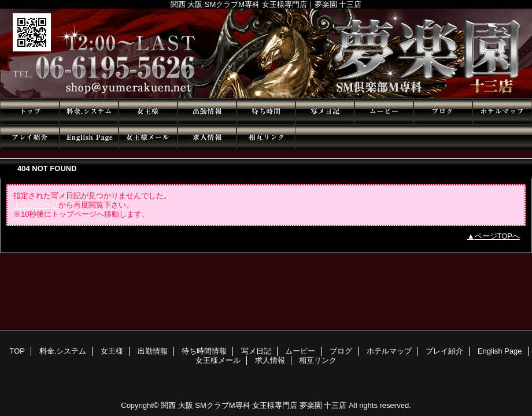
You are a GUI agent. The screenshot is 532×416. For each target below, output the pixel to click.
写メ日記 (325, 111)
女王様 (148, 111)
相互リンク (266, 137)
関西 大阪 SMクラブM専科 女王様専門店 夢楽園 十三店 (254, 405)
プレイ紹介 (30, 137)
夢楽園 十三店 (266, 53)
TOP (30, 111)
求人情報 (207, 137)
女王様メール (148, 137)
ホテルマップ (502, 111)
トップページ (36, 205)
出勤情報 (207, 111)
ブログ (443, 111)
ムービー (384, 111)
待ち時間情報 (266, 111)
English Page (89, 137)
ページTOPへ (498, 236)
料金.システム (89, 111)
